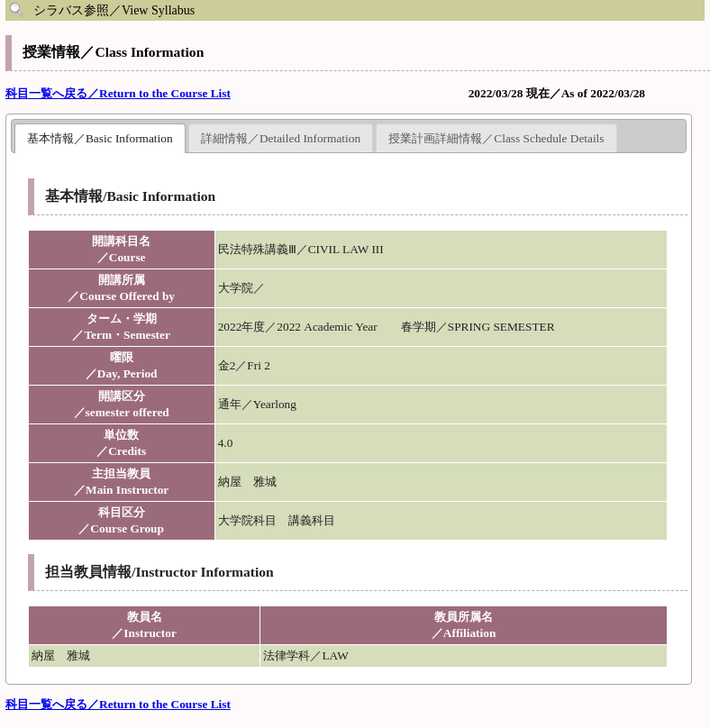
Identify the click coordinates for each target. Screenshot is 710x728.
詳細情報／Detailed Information (281, 138)
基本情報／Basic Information (100, 138)
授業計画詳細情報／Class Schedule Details (496, 138)
